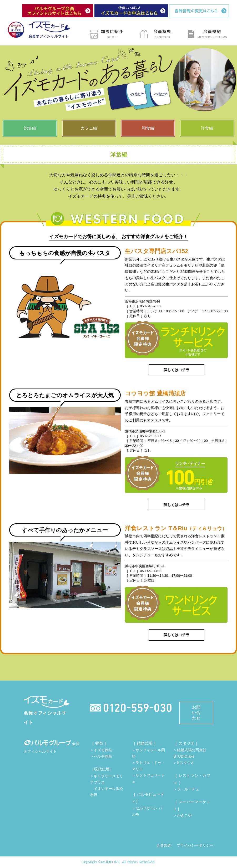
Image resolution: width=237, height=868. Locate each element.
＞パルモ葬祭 (101, 756)
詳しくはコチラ (177, 370)
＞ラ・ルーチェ (186, 789)
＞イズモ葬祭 (101, 750)
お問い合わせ (196, 713)
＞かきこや (183, 815)
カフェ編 (89, 128)
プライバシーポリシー (195, 845)
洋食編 (207, 128)
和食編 (148, 128)
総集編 (30, 128)
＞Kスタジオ (184, 763)
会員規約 (164, 845)
